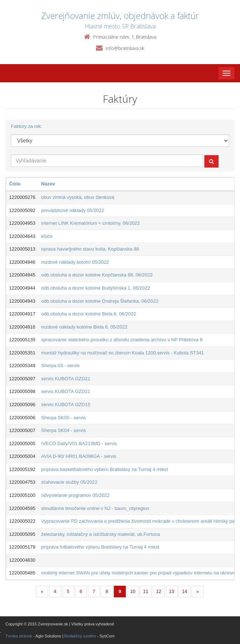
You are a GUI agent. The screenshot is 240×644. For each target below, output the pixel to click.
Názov (48, 184)
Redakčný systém (80, 636)
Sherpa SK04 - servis (63, 430)
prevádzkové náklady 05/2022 (73, 210)
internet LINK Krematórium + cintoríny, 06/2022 (90, 223)
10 (133, 591)
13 (172, 591)
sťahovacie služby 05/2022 (69, 482)
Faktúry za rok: (27, 126)
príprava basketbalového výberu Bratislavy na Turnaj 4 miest (104, 469)
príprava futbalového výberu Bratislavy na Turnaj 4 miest (100, 547)
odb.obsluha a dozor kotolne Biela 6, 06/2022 (89, 314)
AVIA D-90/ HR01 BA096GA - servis (79, 456)
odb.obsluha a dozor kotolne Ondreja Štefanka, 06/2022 (100, 301)
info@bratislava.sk (125, 48)
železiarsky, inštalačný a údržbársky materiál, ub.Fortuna (100, 534)
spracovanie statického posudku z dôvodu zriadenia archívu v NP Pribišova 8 (122, 340)
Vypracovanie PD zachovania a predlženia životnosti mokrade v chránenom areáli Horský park (140, 521)
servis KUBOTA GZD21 (66, 379)
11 (146, 591)
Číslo (15, 184)
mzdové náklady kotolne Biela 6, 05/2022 (84, 327)
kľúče (47, 236)
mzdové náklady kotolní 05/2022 (75, 262)
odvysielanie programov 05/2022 (75, 495)
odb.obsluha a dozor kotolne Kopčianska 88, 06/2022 (97, 275)
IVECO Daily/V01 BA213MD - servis (79, 443)
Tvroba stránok (19, 636)
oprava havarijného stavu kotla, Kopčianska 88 (90, 249)
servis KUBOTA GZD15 (66, 405)
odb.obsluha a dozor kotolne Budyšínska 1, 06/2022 (95, 288)
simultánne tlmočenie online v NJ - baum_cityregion (95, 508)
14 (184, 591)
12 (159, 591)
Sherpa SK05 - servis (63, 418)
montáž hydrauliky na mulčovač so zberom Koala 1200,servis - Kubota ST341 (122, 353)
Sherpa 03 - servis (60, 366)
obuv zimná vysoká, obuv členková (78, 197)
